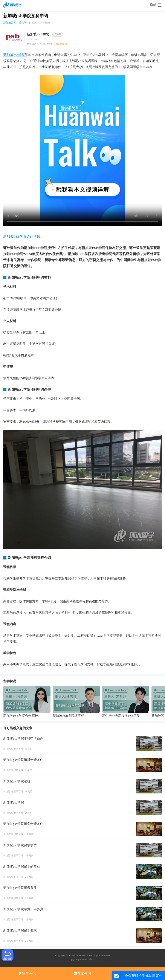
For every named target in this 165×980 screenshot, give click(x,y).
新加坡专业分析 (15, 877)
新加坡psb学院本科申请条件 (23, 739)
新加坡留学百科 (15, 749)
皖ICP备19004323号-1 (82, 960)
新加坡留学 (10, 23)
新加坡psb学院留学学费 (20, 845)
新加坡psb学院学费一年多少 (23, 909)
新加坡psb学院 (14, 55)
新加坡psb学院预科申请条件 (23, 760)
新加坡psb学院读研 (17, 781)
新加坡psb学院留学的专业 (22, 866)
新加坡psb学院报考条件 (20, 888)
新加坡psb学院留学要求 (20, 930)
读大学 (23, 23)
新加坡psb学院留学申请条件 (23, 824)
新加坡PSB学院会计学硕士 (23, 236)
